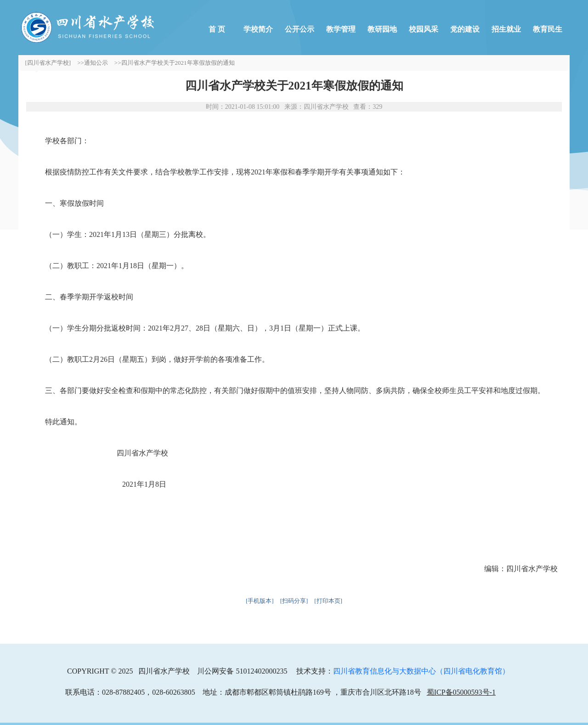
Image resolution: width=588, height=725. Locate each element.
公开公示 (300, 29)
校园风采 (424, 29)
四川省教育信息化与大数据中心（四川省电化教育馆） (421, 671)
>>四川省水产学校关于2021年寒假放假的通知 (175, 63)
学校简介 (258, 29)
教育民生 (548, 29)
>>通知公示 (93, 63)
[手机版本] (260, 601)
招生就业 (506, 29)
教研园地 (382, 29)
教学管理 (341, 29)
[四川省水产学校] (48, 63)
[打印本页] (328, 601)
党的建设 (465, 29)
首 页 (217, 29)
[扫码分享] (294, 601)
